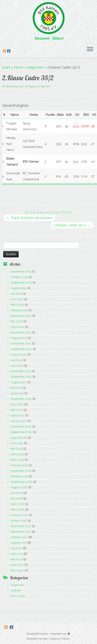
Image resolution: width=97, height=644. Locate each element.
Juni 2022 (17, 366)
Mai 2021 (16, 388)
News (19, 67)
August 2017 (19, 543)
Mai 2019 (16, 449)
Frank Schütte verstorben (29, 218)
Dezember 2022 (21, 344)
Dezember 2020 (21, 399)
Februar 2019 (19, 465)
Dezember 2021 (21, 371)
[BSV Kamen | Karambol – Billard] (48, 18)
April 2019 (17, 454)
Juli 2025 (16, 294)
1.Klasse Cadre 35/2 (72, 225)
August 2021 (19, 382)
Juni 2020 (17, 404)
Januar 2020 (19, 421)
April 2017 (17, 565)
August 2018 (19, 487)
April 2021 (17, 393)
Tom (48, 86)
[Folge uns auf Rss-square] (5, 51)
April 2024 (17, 327)
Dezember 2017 (21, 526)
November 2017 (21, 532)
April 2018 (17, 504)
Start (6, 67)
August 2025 (19, 288)
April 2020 (17, 415)
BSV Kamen (42, 634)
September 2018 (21, 482)
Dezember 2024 (21, 316)
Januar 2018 (19, 521)
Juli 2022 (16, 360)
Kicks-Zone (18, 596)
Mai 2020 (17, 410)
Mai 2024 (16, 321)
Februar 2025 (19, 310)
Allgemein (35, 67)
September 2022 (21, 349)
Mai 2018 (16, 498)
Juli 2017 (16, 548)
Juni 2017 (17, 554)
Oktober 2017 (19, 537)
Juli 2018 (16, 493)
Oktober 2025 (19, 277)
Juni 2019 (17, 443)
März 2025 (17, 305)
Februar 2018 (19, 515)
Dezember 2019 (21, 427)
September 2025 (21, 283)
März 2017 (17, 570)
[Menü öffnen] (90, 49)
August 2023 (19, 338)
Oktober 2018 (19, 476)
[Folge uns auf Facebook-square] (9, 51)
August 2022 (19, 355)
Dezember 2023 (21, 332)
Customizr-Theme (59, 639)
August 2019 (19, 438)
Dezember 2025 (21, 272)
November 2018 (21, 471)
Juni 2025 (17, 299)
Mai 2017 (16, 559)
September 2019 (21, 432)
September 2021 (21, 377)
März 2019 (17, 460)
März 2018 (17, 510)
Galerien (16, 590)
